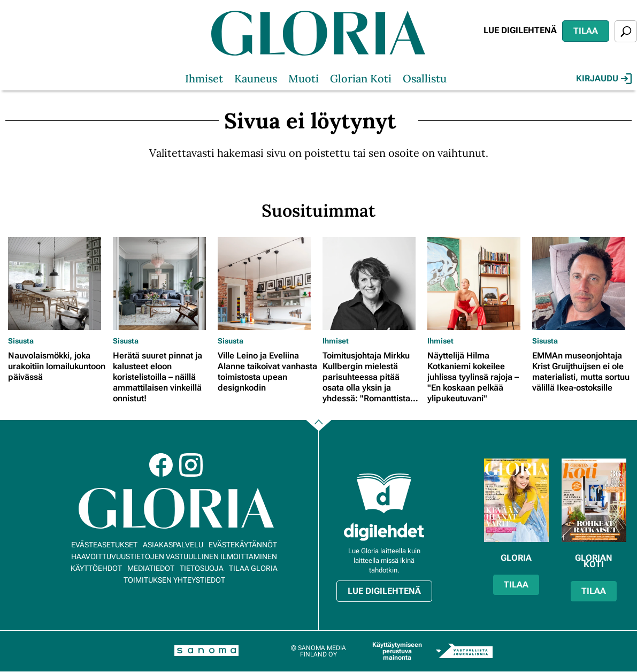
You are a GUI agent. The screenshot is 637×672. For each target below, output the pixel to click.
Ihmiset (204, 78)
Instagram (191, 465)
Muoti (304, 78)
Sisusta (21, 341)
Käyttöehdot (96, 568)
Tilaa (586, 31)
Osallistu (425, 78)
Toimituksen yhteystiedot (174, 580)
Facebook (161, 465)
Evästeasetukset (104, 545)
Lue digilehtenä (520, 30)
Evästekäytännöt (243, 545)
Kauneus (256, 78)
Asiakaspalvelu (173, 545)
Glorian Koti (361, 78)
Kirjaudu (604, 79)
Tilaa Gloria (253, 568)
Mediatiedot (151, 568)
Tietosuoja (202, 568)
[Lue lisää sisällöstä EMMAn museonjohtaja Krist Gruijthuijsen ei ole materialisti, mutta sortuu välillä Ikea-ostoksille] (582, 284)
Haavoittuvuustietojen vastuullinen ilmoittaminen (174, 556)
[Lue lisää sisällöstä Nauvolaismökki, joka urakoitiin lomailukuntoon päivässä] (58, 284)
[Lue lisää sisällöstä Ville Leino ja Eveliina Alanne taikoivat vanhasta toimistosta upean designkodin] (267, 284)
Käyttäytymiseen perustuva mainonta (397, 651)
